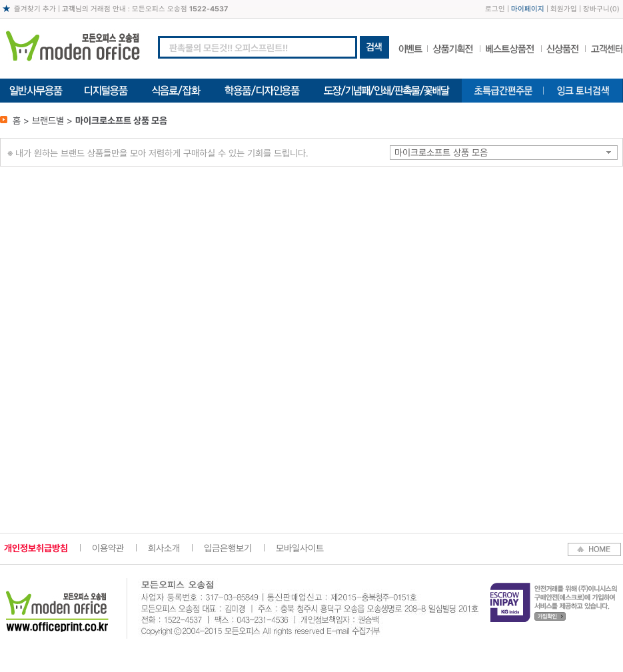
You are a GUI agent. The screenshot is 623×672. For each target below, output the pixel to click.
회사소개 (164, 548)
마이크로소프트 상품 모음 (441, 153)
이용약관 (108, 548)
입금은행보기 (228, 548)
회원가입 (564, 9)
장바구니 (596, 9)
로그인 (495, 9)
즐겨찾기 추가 (35, 9)
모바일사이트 (300, 548)
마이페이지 (528, 9)
